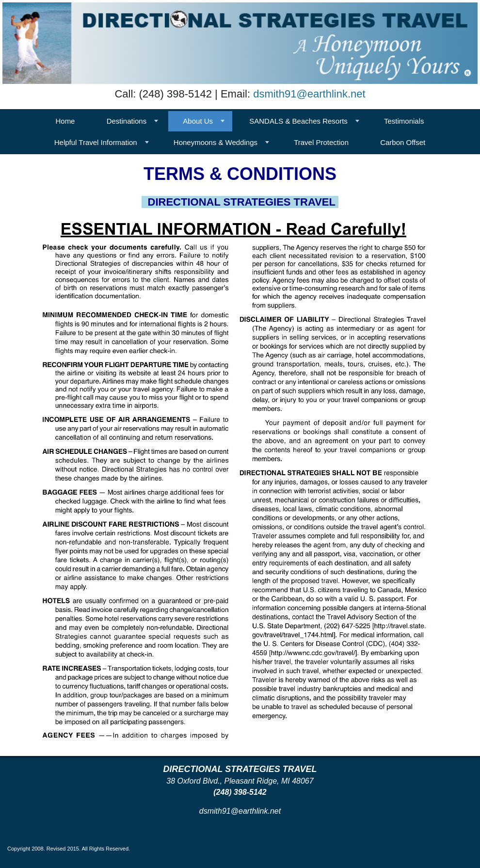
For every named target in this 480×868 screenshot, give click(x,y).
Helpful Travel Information (96, 142)
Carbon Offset (403, 142)
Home (65, 121)
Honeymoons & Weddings (216, 142)
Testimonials (404, 121)
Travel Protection (321, 142)
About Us (198, 121)
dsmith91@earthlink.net (309, 94)
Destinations (127, 121)
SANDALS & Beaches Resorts (298, 121)
